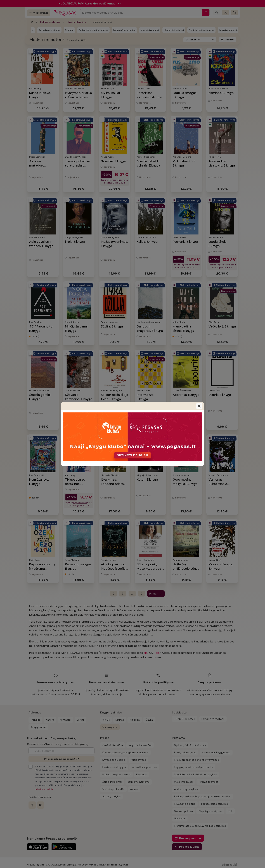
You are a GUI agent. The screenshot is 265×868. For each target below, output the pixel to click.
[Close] (199, 406)
